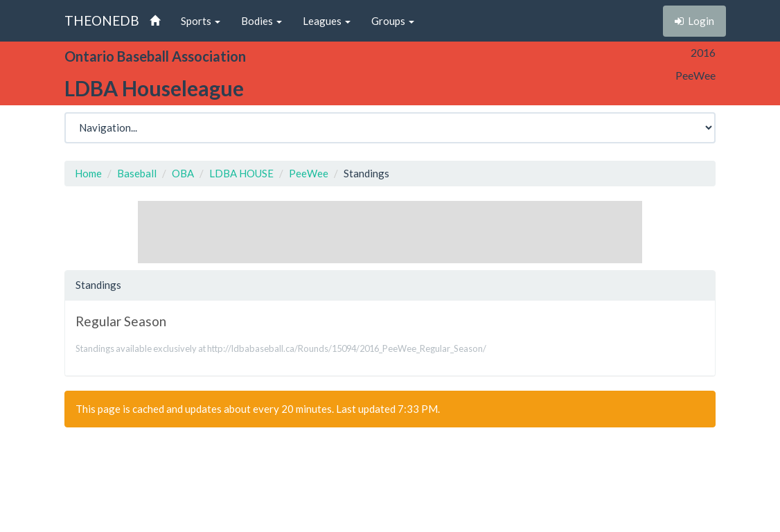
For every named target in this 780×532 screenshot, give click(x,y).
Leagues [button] (327, 21)
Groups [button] (393, 21)
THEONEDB (102, 20)
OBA (183, 173)
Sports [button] (201, 21)
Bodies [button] (262, 21)
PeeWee (309, 173)
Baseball (137, 173)
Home (88, 173)
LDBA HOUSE (241, 173)
